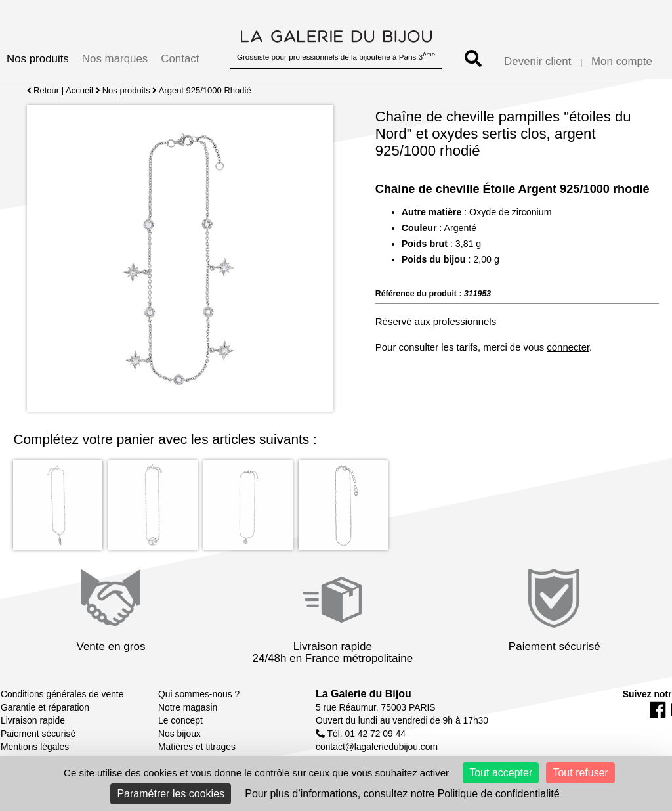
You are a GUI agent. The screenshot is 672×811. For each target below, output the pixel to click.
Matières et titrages (197, 747)
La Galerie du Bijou (364, 694)
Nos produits (38, 59)
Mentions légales (35, 747)
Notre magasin (188, 707)
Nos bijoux (179, 734)
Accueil (79, 90)
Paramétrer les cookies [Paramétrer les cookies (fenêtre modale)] (171, 794)
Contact (180, 59)
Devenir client (537, 61)
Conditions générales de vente (62, 694)
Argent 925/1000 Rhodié (205, 90)
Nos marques (115, 59)
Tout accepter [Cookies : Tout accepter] (501, 773)
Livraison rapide (33, 720)
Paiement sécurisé (38, 734)
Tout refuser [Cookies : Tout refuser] (580, 773)
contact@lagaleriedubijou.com (377, 747)
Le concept (180, 720)
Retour (43, 90)
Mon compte (622, 61)
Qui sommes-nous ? (199, 694)
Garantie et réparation (45, 707)
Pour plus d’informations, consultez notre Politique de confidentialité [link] (402, 794)
